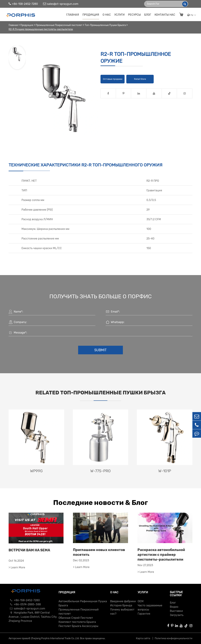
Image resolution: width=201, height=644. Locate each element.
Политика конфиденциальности (174, 638)
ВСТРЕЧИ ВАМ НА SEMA (29, 550)
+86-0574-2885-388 (25, 604)
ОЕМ (141, 601)
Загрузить (177, 615)
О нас (107, 15)
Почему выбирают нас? (122, 612)
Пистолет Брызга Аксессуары (78, 626)
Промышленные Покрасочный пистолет (59, 25)
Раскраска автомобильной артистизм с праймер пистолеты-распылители (161, 555)
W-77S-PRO (100, 471)
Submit (100, 350)
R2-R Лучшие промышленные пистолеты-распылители (41, 29)
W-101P (165, 471)
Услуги (119, 15)
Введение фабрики (123, 601)
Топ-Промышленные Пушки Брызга (105, 25)
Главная (73, 15)
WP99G (36, 471)
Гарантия (144, 614)
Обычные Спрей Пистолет (76, 618)
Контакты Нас (165, 15)
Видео (174, 607)
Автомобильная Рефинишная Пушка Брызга (83, 603)
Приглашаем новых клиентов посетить (99, 552)
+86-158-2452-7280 (23, 4)
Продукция (91, 15)
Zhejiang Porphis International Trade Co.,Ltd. (55, 638)
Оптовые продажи (113, 79)
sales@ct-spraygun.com (61, 4)
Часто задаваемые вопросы (150, 607)
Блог (148, 15)
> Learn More (17, 567)
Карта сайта (143, 638)
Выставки (176, 611)
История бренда (121, 605)
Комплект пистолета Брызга (77, 622)
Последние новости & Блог (100, 503)
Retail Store (140, 79)
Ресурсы (134, 15)
